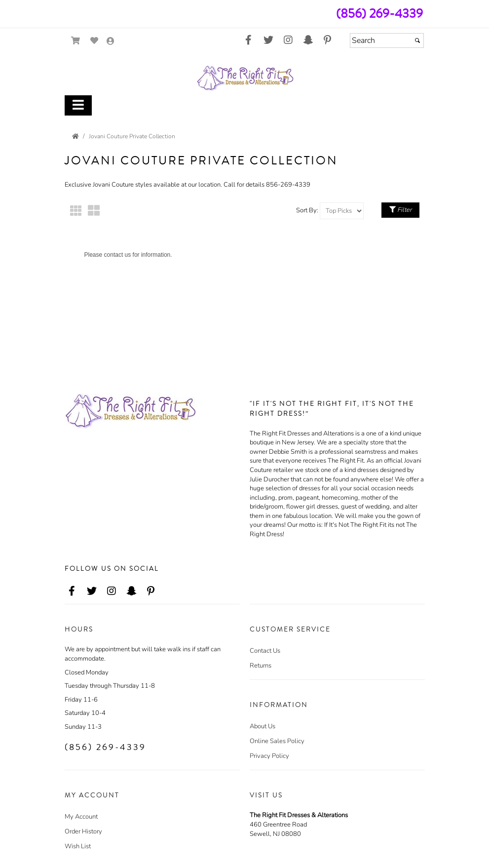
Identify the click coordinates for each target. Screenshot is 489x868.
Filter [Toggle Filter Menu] (400, 210)
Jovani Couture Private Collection (132, 136)
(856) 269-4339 (379, 14)
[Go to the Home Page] (75, 136)
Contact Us (265, 651)
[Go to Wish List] (94, 41)
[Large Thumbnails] (94, 211)
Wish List (78, 846)
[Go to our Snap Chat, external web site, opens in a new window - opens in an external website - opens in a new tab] (308, 40)
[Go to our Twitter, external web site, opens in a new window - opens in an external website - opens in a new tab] (268, 40)
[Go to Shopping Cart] (76, 41)
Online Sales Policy (277, 741)
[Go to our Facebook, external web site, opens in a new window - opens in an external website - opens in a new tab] (249, 40)
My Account (81, 817)
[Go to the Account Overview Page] (111, 42)
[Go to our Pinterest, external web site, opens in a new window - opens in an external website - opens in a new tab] (328, 40)
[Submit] (417, 40)
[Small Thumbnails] (76, 211)
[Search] (387, 40)
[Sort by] (342, 211)
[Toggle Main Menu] (78, 105)
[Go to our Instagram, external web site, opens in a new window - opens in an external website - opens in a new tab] (288, 40)
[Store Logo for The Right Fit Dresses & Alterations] (245, 78)
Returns (261, 666)
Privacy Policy (269, 756)
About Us (263, 726)
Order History (83, 831)
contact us (118, 255)
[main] (245, 251)
